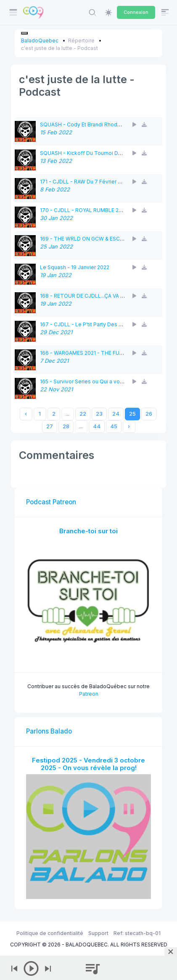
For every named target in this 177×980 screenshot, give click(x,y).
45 (114, 426)
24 (116, 414)
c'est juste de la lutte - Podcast (59, 48)
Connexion (136, 12)
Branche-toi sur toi (88, 531)
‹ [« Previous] (26, 414)
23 (99, 414)
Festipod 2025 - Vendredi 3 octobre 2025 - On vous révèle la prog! (88, 764)
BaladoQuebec (40, 41)
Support (98, 933)
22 (83, 414)
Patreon (89, 694)
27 (50, 426)
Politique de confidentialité (50, 933)
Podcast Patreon (51, 502)
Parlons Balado (49, 731)
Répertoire (81, 41)
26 (149, 414)
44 (97, 426)
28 (66, 426)
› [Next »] (129, 426)
